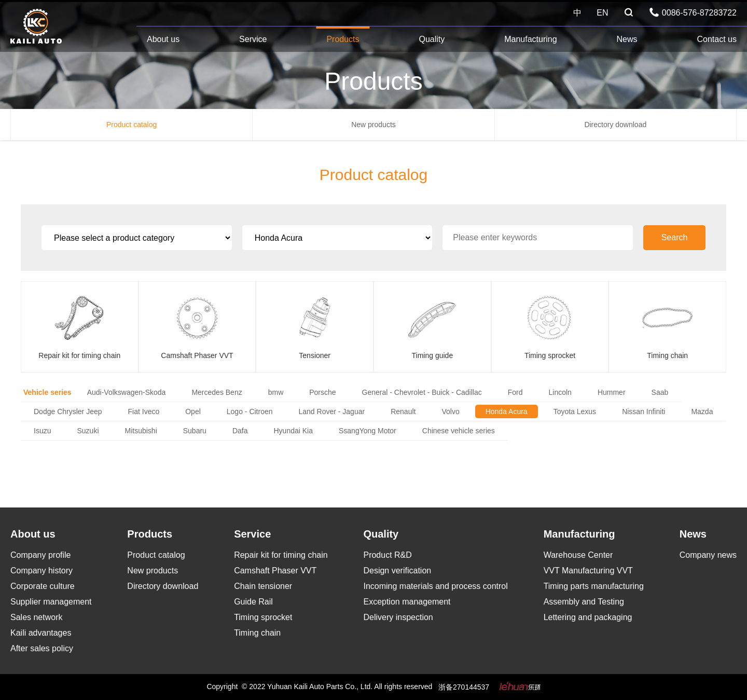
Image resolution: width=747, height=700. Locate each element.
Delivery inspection (398, 617)
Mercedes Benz (217, 392)
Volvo (450, 411)
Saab (660, 392)
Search (675, 237)
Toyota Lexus (575, 411)
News (627, 39)
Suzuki (88, 431)
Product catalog (132, 125)
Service (253, 39)
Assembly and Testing (584, 602)
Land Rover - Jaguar (332, 411)
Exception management (407, 602)
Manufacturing (530, 39)
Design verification (397, 571)
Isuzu (42, 431)
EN (602, 13)
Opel (193, 411)
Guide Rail (253, 602)
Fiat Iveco (144, 411)
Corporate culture (43, 586)
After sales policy (42, 648)
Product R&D (387, 555)
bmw (276, 392)
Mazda (702, 411)
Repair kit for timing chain (281, 555)
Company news (708, 555)
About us (163, 39)
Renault (403, 411)
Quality (432, 39)
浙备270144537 (464, 687)
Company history (41, 571)
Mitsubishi (141, 431)
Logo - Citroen (250, 411)
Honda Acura (507, 411)
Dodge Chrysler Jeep (68, 411)
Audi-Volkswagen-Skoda (127, 392)
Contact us (716, 39)
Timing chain (257, 633)
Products (343, 39)
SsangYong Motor (368, 431)
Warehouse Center (578, 555)
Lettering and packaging (588, 617)
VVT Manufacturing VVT (588, 571)
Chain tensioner (263, 586)
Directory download (615, 125)
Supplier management (51, 602)
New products (374, 125)
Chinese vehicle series (459, 431)
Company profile (41, 555)
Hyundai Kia (293, 431)
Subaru (195, 431)
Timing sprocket (263, 617)
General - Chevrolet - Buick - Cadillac (422, 392)
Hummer (612, 392)
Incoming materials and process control (435, 586)
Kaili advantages (41, 633)
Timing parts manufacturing (594, 586)
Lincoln (560, 392)
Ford (515, 392)
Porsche (322, 392)
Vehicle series (47, 392)
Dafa (240, 431)
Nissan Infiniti (644, 411)
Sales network (37, 617)
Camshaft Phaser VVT (275, 571)
